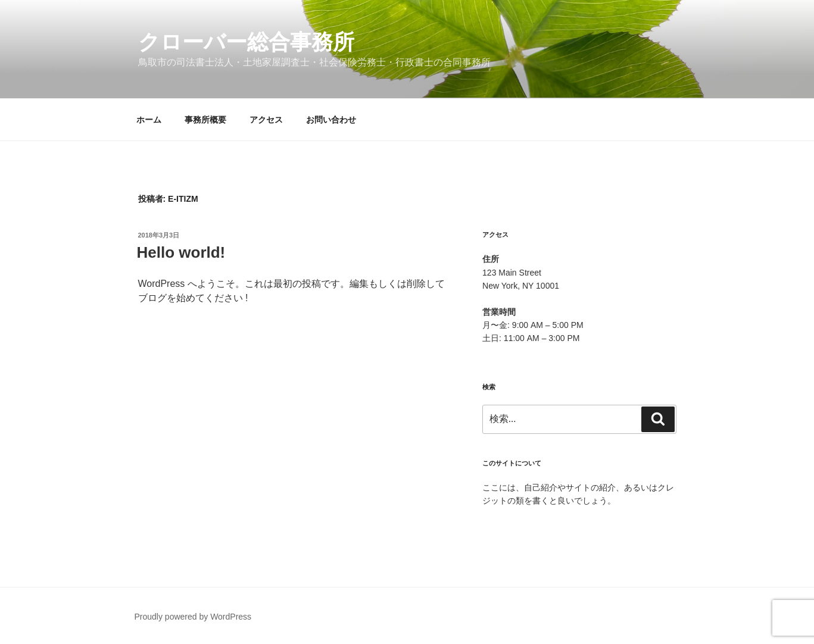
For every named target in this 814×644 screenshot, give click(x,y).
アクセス (266, 120)
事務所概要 (205, 120)
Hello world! (181, 252)
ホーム (149, 120)
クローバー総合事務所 (246, 42)
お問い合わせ (331, 120)
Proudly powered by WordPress (193, 617)
